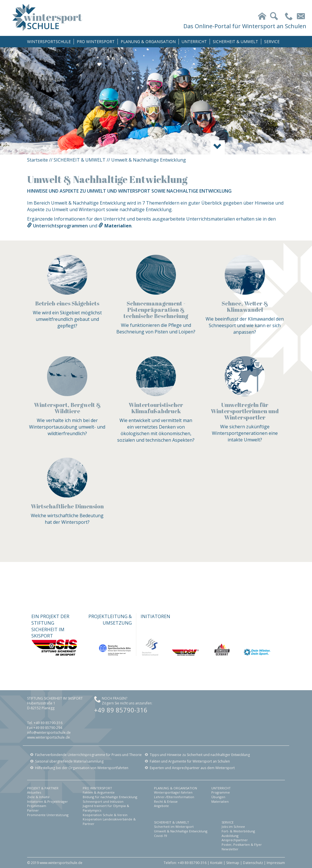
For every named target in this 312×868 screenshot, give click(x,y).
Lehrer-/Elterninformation (174, 797)
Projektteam (37, 806)
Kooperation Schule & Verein (105, 815)
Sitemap (233, 863)
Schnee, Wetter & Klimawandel (245, 306)
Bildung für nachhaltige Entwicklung (110, 797)
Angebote (161, 806)
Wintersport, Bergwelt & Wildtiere (67, 408)
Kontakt (216, 863)
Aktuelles (34, 792)
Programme (221, 792)
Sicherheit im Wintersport (174, 827)
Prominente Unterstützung (48, 815)
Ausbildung (230, 836)
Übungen (218, 797)
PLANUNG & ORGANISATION (148, 41)
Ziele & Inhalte (38, 797)
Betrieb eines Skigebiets (67, 303)
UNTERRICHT (194, 41)
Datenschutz (253, 863)
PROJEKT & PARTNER (43, 788)
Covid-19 (161, 836)
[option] (156, 101)
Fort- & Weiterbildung (238, 831)
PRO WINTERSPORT (96, 41)
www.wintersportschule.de (48, 737)
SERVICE (272, 41)
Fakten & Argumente (99, 792)
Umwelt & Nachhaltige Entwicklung (181, 831)
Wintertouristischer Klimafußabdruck (156, 408)
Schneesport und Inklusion (103, 801)
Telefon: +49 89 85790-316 (185, 863)
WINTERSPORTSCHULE (49, 41)
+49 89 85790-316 (121, 710)
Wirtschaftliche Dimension (67, 506)
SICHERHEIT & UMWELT (235, 41)
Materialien (220, 801)
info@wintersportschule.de (49, 732)
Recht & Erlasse (166, 801)
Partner (33, 810)
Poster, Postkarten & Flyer (242, 844)
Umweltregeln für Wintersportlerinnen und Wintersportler (245, 411)
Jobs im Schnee (233, 827)
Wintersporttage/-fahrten (173, 792)
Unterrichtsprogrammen (60, 226)
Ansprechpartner (235, 840)
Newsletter (230, 849)
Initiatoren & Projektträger (47, 801)
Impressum (276, 863)
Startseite (38, 160)
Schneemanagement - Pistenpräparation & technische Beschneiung (156, 310)
